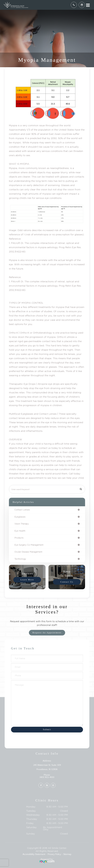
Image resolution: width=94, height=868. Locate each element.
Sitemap (67, 854)
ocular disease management (28, 552)
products (19, 538)
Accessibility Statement (34, 854)
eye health (20, 531)
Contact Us (67, 582)
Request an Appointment (47, 633)
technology (20, 559)
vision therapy (22, 524)
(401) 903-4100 (47, 777)
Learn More (27, 580)
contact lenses (22, 510)
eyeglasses (20, 517)
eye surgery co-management (29, 545)
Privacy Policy (54, 854)
